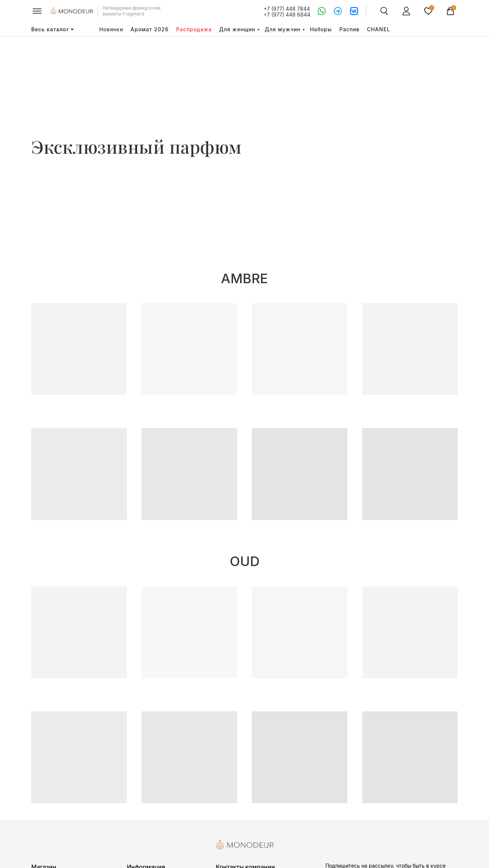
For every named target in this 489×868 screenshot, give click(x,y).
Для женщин (237, 29)
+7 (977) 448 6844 (287, 15)
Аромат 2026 (150, 29)
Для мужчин (283, 29)
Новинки (111, 29)
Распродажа (194, 29)
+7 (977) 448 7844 (287, 9)
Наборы (321, 29)
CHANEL (379, 29)
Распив (349, 29)
